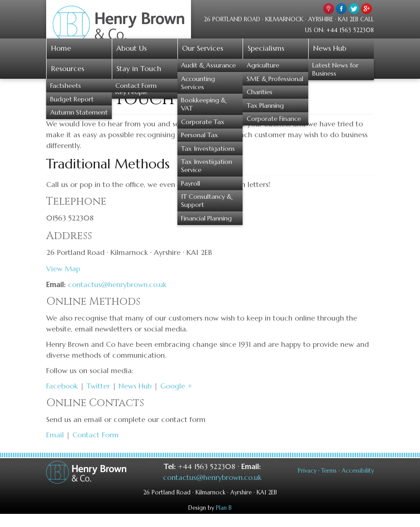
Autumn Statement (79, 112)
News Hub (330, 48)
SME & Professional (275, 79)
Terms (329, 471)
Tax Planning (265, 105)
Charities (260, 92)
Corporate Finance (274, 119)
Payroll (191, 183)
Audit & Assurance (208, 65)
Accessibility (358, 471)
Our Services (203, 48)
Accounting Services (198, 83)
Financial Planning (206, 218)
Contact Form (136, 86)
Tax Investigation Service (207, 166)
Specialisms (266, 48)
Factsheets (66, 86)
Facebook (62, 386)
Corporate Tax (203, 122)
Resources (68, 68)
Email (55, 435)
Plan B (224, 508)
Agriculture (263, 65)
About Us (131, 48)
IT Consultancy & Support (206, 201)
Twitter (98, 386)
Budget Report (72, 99)
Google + (176, 386)
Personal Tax (200, 135)
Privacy (307, 471)
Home (61, 48)
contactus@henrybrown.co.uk (117, 284)
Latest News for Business (335, 69)
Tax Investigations (208, 149)
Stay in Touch (139, 68)
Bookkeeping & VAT (203, 104)
